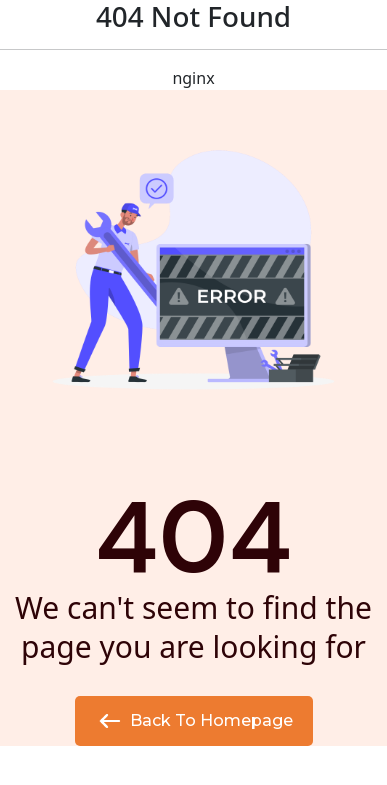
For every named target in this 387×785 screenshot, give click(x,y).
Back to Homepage (194, 721)
